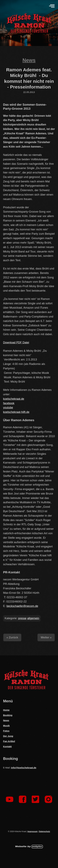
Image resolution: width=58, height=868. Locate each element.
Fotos (6, 731)
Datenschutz (44, 831)
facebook (9, 403)
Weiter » (46, 637)
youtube (8, 408)
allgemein (33, 618)
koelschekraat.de (14, 399)
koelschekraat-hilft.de (16, 412)
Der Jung (8, 736)
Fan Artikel (9, 741)
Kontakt (7, 746)
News (29, 60)
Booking (8, 715)
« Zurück (12, 637)
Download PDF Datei (16, 343)
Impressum (32, 831)
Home (6, 710)
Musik (6, 726)
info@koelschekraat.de (24, 768)
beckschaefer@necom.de (22, 606)
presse (22, 618)
